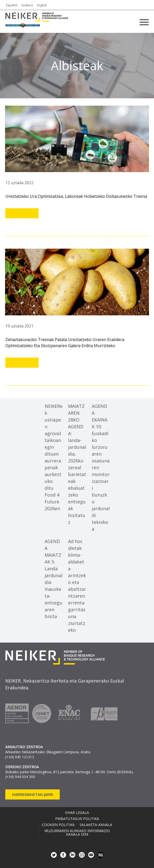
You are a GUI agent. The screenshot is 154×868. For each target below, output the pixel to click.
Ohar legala (77, 813)
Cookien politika (58, 825)
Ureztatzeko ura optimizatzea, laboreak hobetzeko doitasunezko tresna (76, 196)
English (42, 5)
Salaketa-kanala (96, 825)
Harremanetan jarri (33, 794)
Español (12, 5)
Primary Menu (144, 22)
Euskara (27, 5)
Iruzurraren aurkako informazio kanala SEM (77, 833)
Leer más (22, 214)
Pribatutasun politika (77, 819)
